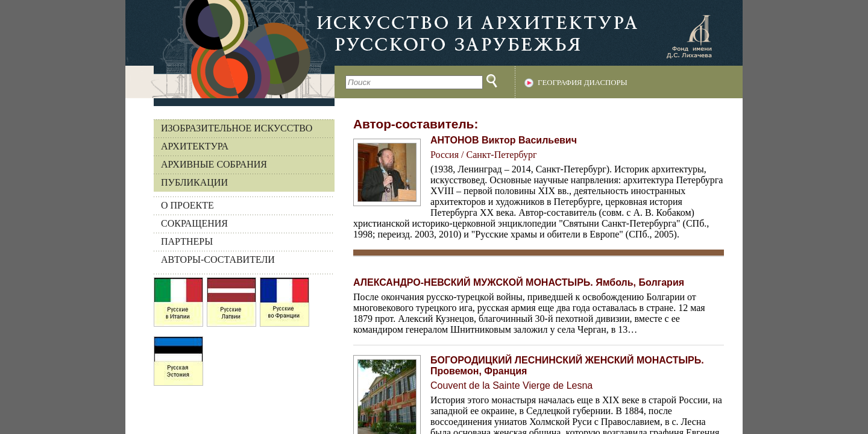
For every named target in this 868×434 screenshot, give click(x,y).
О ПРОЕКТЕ (187, 205)
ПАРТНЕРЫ (187, 241)
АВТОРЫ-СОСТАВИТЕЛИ (218, 259)
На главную (230, 49)
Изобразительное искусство (237, 128)
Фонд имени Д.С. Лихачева (689, 36)
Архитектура (195, 146)
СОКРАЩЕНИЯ (194, 223)
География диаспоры (583, 83)
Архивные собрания (214, 164)
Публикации (194, 182)
